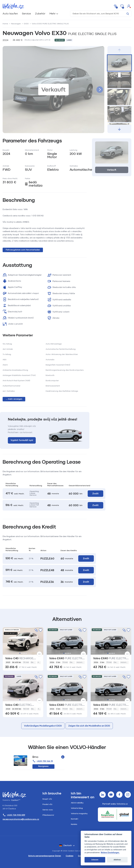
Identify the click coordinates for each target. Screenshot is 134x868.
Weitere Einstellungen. (110, 853)
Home (5, 24)
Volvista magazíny (79, 814)
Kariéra (74, 824)
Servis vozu (48, 810)
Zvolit (86, 558)
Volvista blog (77, 808)
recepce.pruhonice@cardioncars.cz (21, 819)
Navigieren (43, 766)
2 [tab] (21, 653)
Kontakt (75, 819)
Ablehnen (117, 860)
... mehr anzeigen (14, 399)
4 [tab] (25, 653)
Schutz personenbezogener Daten (45, 856)
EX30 (26, 24)
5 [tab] (26, 653)
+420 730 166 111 (43, 761)
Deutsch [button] (65, 845)
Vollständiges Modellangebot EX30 (43, 726)
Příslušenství (48, 815)
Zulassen (95, 860)
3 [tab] (23, 653)
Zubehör (40, 14)
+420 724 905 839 (14, 815)
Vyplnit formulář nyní (22, 440)
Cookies (69, 856)
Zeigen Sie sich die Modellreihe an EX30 (89, 726)
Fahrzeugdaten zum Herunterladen (23, 250)
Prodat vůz (47, 804)
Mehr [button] (52, 14)
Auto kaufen (10, 14)
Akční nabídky (77, 803)
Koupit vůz (47, 799)
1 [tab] (20, 653)
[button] (129, 6)
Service (26, 14)
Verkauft (112, 170)
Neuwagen (16, 24)
